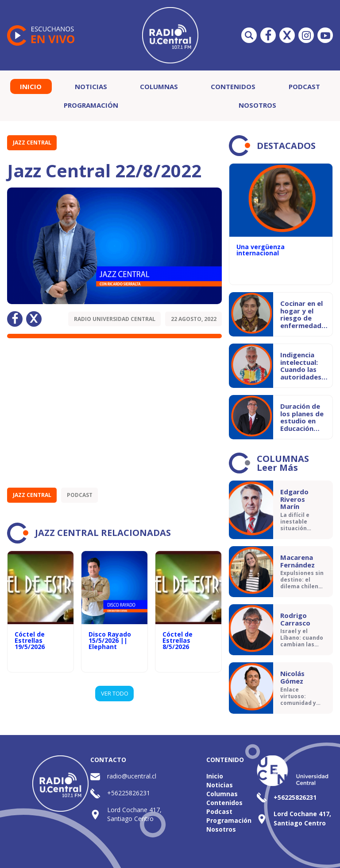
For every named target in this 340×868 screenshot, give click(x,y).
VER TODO (115, 693)
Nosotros (257, 105)
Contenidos (233, 86)
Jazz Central (32, 143)
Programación (91, 105)
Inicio (31, 86)
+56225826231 (129, 793)
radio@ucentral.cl (132, 776)
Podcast (304, 86)
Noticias (91, 86)
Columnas (159, 86)
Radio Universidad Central (115, 319)
